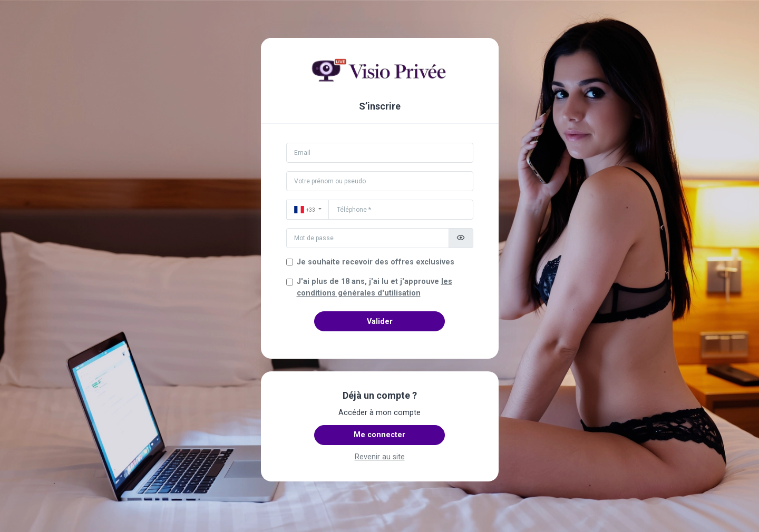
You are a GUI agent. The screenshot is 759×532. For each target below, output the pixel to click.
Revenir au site (380, 457)
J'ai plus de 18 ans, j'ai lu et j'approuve (374, 287)
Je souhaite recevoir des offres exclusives (376, 262)
